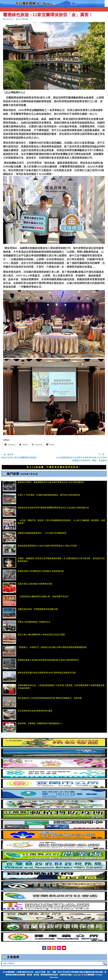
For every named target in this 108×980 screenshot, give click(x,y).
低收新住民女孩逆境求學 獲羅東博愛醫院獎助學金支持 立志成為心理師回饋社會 (53, 508)
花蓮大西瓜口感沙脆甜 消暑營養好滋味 (35, 584)
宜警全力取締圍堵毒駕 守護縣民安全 (34, 622)
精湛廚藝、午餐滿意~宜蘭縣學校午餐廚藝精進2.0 (40, 723)
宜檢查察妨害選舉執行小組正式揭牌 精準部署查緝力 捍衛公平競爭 (47, 546)
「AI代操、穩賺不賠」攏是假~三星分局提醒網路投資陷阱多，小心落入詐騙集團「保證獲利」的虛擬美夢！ (61, 522)
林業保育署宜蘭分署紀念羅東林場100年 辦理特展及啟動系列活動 (47, 673)
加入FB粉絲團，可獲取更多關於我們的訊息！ (54, 467)
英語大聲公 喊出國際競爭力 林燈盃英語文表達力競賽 (41, 635)
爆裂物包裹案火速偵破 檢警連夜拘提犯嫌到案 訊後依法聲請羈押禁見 (48, 660)
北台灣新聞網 (23, 19)
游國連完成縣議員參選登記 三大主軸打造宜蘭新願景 (42, 533)
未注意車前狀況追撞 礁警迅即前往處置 (35, 711)
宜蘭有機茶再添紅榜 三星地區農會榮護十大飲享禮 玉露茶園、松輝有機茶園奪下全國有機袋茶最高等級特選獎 (61, 687)
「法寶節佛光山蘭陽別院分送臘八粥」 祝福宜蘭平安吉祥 (43, 596)
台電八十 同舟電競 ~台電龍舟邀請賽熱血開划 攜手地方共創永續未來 (49, 495)
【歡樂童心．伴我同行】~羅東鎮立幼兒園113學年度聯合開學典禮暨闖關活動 (52, 647)
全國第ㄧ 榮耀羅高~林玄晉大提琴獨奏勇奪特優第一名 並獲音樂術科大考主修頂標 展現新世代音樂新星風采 (61, 560)
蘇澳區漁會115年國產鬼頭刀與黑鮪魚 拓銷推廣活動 (41, 571)
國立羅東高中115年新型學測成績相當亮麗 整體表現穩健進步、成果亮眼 (50, 698)
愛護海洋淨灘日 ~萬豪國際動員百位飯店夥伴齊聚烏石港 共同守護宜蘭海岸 (51, 482)
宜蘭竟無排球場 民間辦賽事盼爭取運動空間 (38, 609)
